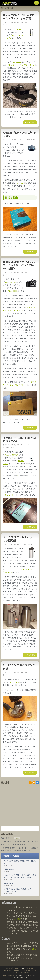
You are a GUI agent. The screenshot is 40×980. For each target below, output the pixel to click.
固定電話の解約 (20, 884)
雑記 (18, 544)
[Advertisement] (20, 806)
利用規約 (18, 919)
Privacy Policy (22, 978)
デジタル (19, 140)
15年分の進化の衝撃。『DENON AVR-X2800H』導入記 (20, 891)
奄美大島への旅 (20, 870)
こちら (34, 949)
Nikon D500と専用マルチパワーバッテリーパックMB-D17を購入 (19, 265)
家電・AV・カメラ (23, 22)
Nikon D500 (13, 291)
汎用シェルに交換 (12, 455)
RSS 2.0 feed (30, 783)
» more (17, 838)
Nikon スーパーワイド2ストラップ (21, 65)
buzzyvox (9, 3)
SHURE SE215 (10, 495)
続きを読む (31, 122)
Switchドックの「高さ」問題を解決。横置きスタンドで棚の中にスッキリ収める (20, 877)
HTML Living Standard (22, 975)
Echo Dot (20, 183)
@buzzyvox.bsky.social (37, 783)
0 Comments (9, 25)
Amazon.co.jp (20, 829)
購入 (18, 476)
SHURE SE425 (13, 682)
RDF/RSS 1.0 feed (34, 783)
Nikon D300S (16, 62)
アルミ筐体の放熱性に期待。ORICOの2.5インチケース (20, 863)
